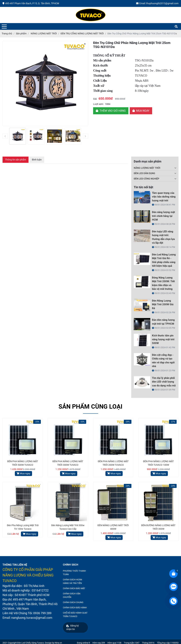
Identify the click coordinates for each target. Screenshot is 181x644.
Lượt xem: (98, 104)
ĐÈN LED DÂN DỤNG (144, 173)
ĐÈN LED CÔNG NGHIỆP (147, 179)
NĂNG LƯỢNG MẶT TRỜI (147, 168)
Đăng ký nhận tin (73, 627)
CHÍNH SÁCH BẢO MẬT (74, 588)
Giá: (95, 99)
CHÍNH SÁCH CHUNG (73, 602)
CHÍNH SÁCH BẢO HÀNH (75, 608)
